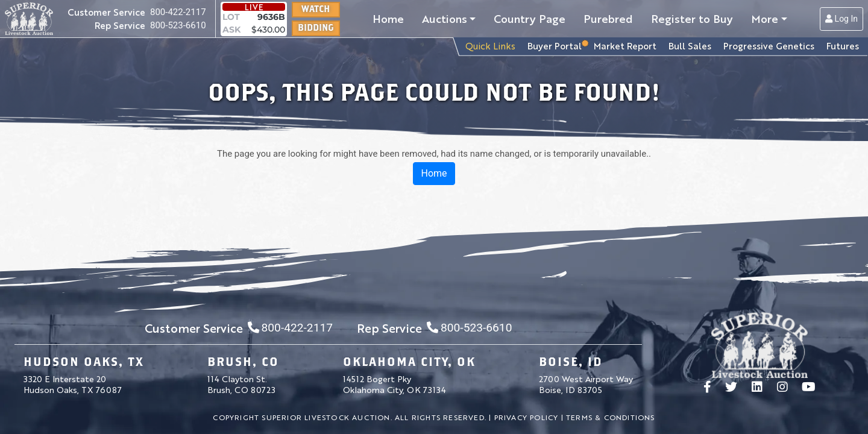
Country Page (530, 18)
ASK (231, 30)
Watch (316, 9)
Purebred (608, 18)
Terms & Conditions (611, 417)
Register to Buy (692, 18)
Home (388, 18)
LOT (231, 17)
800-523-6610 (178, 25)
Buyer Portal (555, 45)
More (765, 18)
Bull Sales (690, 46)
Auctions (445, 18)
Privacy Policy (527, 417)
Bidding (316, 27)
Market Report (625, 46)
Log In (841, 19)
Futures (843, 46)
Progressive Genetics (769, 46)
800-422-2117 (178, 12)
